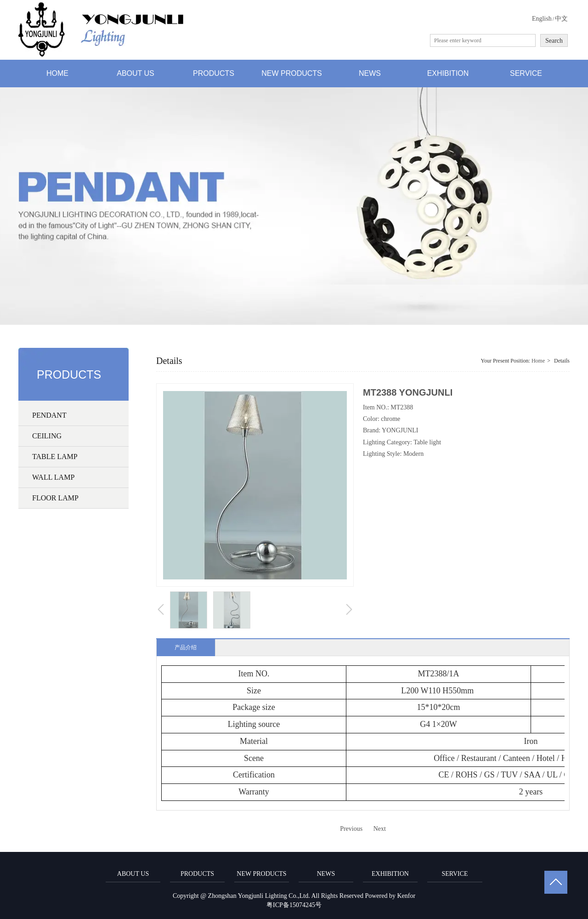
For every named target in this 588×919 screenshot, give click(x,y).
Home (538, 361)
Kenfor (406, 896)
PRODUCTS (197, 874)
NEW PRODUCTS (261, 874)
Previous (351, 829)
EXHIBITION (390, 874)
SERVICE (455, 874)
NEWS (326, 874)
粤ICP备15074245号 (294, 905)
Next (380, 829)
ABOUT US (133, 874)
